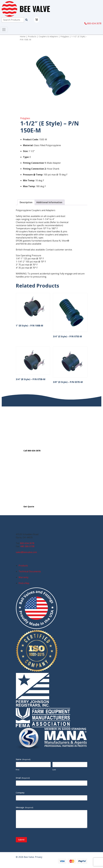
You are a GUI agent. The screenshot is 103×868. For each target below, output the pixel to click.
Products (32, 36)
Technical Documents (30, 571)
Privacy (39, 857)
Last (54, 770)
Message (25, 807)
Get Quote (29, 507)
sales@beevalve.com (26, 552)
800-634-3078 (93, 23)
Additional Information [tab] (49, 202)
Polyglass (65, 36)
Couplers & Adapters (48, 36)
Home (23, 36)
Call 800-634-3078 (32, 451)
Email (23, 778)
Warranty (23, 577)
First (18, 770)
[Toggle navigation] (4, 30)
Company (20, 793)
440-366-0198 (27, 546)
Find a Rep (24, 583)
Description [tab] (26, 202)
